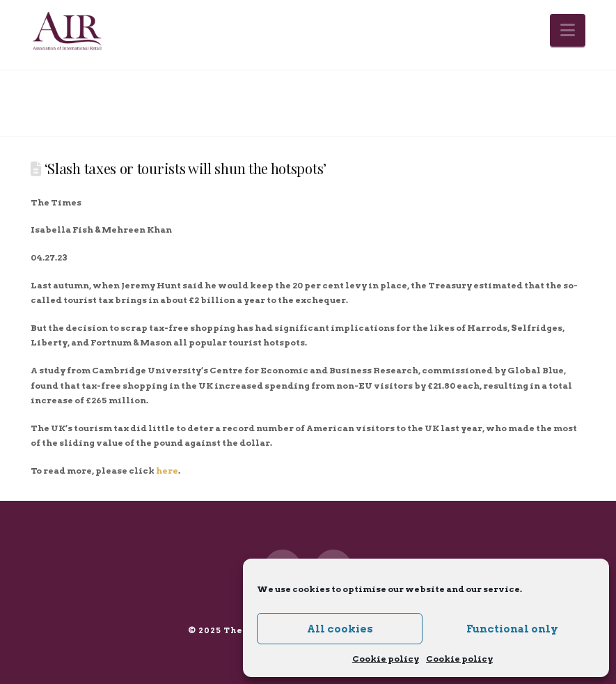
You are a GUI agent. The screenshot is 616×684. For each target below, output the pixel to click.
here (167, 471)
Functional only (512, 629)
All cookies (340, 629)
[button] (568, 30)
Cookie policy (386, 659)
